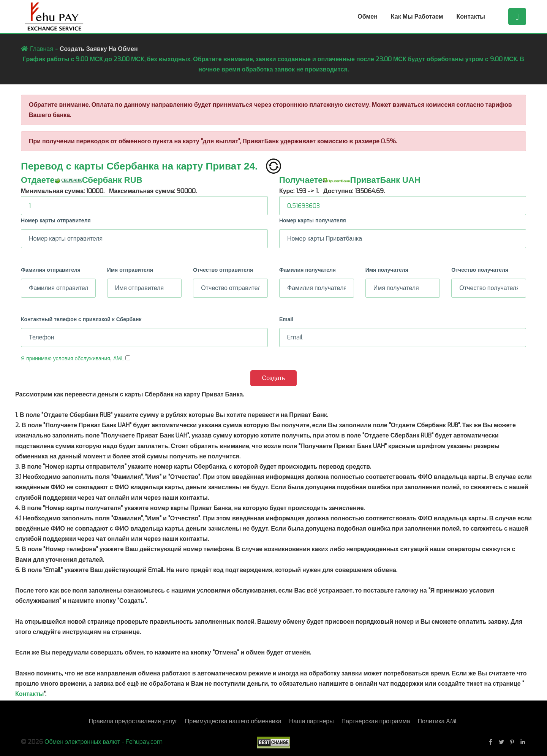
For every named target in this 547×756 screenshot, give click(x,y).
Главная (42, 49)
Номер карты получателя (313, 220)
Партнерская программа (376, 721)
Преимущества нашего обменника (233, 721)
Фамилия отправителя (51, 270)
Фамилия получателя (307, 270)
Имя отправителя (130, 270)
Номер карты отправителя (56, 220)
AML (119, 359)
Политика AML (438, 721)
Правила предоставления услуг (133, 721)
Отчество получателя (480, 270)
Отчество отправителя (223, 270)
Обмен (368, 17)
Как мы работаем (417, 17)
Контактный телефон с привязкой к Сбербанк (81, 319)
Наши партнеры (311, 721)
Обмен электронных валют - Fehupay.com (104, 742)
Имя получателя (387, 270)
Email (286, 319)
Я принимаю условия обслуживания (66, 359)
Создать (274, 378)
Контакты (471, 17)
